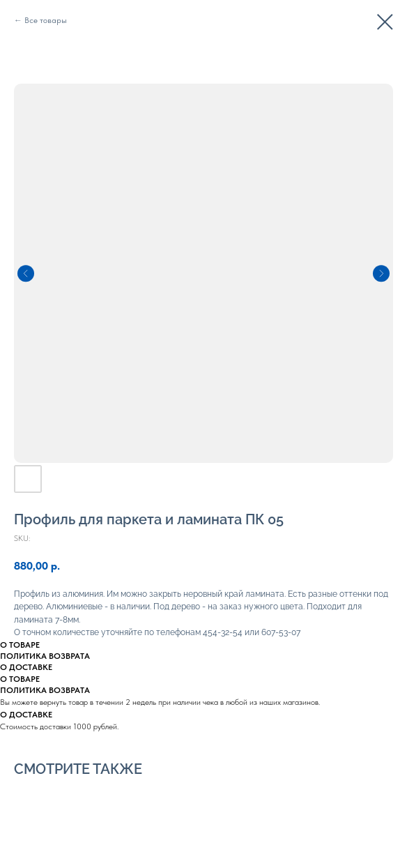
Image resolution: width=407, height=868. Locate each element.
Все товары (46, 20)
